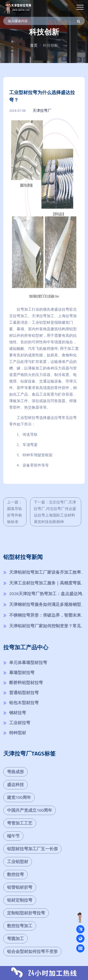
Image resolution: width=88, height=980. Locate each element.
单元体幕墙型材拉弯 (28, 662)
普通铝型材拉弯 (24, 693)
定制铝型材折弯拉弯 (26, 913)
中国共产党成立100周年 (30, 810)
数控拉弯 (15, 874)
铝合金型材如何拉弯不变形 (32, 951)
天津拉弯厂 (42, 110)
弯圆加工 (15, 939)
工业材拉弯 (20, 723)
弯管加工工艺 (20, 823)
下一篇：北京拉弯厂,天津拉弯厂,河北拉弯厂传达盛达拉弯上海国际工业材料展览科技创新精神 (55, 512)
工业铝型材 (18, 862)
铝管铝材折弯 (20, 887)
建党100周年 (19, 797)
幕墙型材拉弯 (22, 673)
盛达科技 (15, 785)
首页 (34, 45)
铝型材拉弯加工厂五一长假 (32, 849)
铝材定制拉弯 (20, 900)
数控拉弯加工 (20, 926)
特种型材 (18, 733)
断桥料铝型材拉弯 (26, 683)
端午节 (13, 836)
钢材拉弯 (18, 713)
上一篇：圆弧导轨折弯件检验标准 (15, 512)
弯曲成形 (15, 772)
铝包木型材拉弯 (24, 703)
